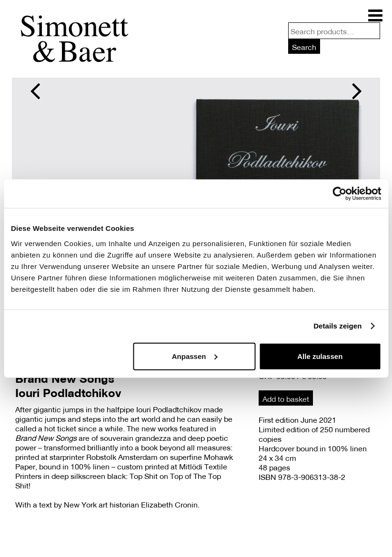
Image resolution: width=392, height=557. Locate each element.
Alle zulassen (320, 356)
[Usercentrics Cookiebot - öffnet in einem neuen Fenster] (339, 194)
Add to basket (286, 399)
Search (304, 47)
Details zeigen (337, 326)
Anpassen (195, 356)
